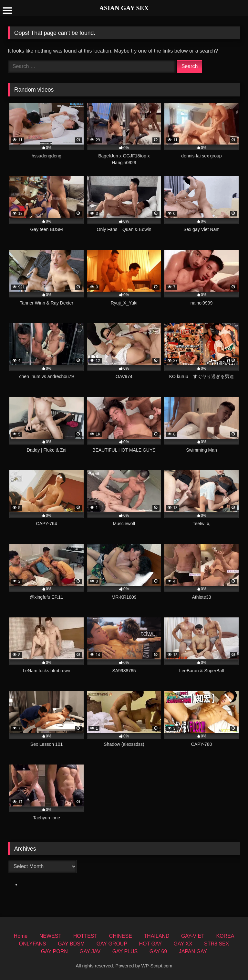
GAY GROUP (112, 944)
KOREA (225, 936)
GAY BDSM (71, 944)
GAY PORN (54, 951)
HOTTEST (85, 936)
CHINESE (121, 936)
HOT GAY (151, 944)
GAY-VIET (193, 936)
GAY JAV (90, 951)
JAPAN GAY (193, 951)
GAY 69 (158, 951)
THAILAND (156, 936)
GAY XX (183, 944)
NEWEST (50, 936)
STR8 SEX (217, 944)
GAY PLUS (125, 951)
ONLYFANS (33, 944)
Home (21, 936)
